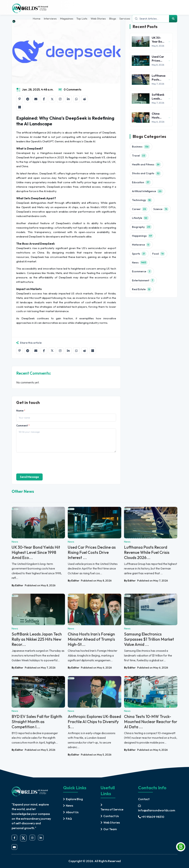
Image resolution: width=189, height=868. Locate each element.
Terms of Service (112, 809)
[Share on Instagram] (60, 99)
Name (21, 411)
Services (125, 19)
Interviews (48, 19)
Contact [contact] (144, 799)
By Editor (17, 585)
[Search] (173, 19)
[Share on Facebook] (44, 99)
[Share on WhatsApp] (76, 99)
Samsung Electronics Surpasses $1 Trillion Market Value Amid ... (149, 639)
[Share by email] (36, 99)
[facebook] (14, 838)
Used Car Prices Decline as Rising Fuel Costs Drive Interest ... (92, 552)
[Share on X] (52, 99)
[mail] (158, 808)
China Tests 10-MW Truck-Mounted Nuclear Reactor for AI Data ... (151, 722)
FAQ (69, 818)
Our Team (110, 829)
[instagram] (32, 838)
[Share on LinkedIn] (68, 99)
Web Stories (97, 19)
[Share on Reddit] (85, 99)
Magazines (65, 19)
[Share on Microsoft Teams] (20, 107)
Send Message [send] (29, 477)
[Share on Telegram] (28, 99)
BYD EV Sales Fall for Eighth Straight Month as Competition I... (37, 722)
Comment (23, 426)
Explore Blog (74, 799)
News (69, 805)
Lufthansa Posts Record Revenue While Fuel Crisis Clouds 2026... (147, 552)
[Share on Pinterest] (20, 99)
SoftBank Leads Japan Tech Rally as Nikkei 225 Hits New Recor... (37, 639)
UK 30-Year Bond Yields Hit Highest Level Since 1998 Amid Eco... (36, 552)
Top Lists (81, 19)
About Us (72, 812)
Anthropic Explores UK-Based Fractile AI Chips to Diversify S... (94, 722)
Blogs (112, 19)
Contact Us (111, 816)
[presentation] (44, 463)
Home (34, 19)
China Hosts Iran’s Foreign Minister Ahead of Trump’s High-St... (91, 639)
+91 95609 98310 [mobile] (151, 817)
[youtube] (14, 847)
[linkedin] (41, 838)
